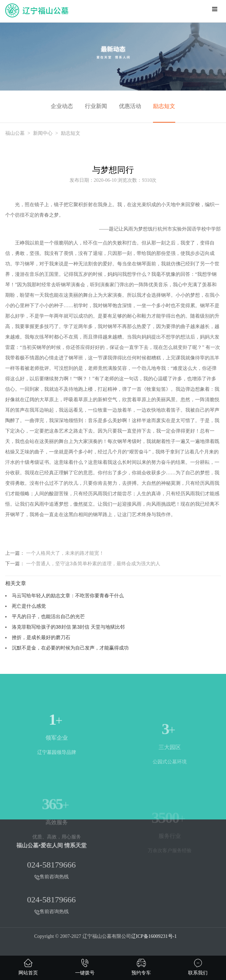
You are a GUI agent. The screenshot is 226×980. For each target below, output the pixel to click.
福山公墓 (15, 133)
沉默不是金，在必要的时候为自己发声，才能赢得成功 (70, 648)
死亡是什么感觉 (29, 606)
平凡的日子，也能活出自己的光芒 (48, 616)
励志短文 (164, 106)
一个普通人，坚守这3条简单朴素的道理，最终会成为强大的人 (93, 563)
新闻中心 (43, 133)
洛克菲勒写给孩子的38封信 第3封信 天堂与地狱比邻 (68, 627)
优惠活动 (130, 106)
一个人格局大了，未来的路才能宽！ (65, 553)
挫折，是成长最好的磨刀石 (41, 637)
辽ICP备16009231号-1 (154, 936)
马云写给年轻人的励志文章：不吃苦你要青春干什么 (68, 596)
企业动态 (62, 106)
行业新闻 (96, 106)
